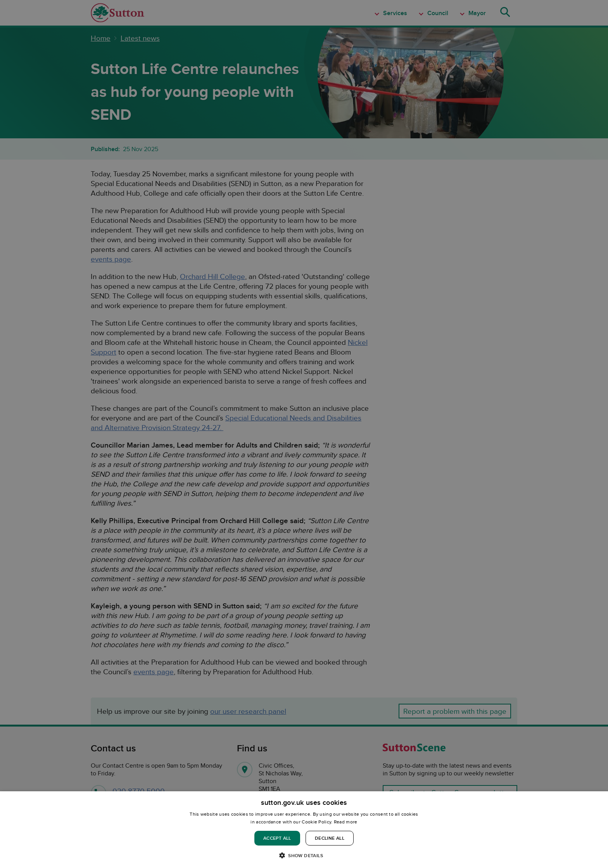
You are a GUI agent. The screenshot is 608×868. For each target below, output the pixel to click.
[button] (304, 855)
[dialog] (304, 830)
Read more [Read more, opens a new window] (346, 822)
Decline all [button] (330, 838)
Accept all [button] (277, 838)
